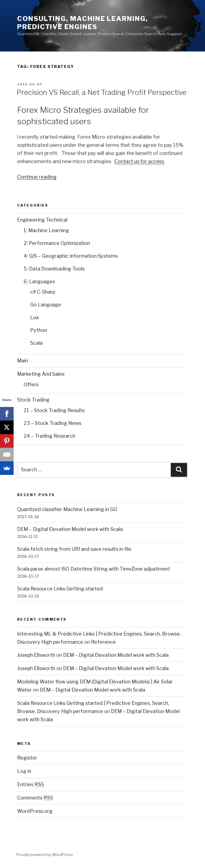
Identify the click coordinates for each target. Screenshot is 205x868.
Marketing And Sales (41, 374)
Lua (34, 317)
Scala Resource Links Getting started (60, 589)
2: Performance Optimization (57, 243)
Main (23, 361)
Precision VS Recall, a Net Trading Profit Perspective (102, 92)
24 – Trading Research (49, 436)
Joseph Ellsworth (36, 655)
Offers (31, 385)
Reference (103, 642)
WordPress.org (35, 811)
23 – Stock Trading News (52, 423)
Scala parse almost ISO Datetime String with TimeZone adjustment (94, 569)
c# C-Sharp (43, 292)
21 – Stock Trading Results (54, 410)
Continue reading (37, 177)
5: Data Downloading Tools (54, 269)
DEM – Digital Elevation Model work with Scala (70, 529)
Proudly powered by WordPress (44, 855)
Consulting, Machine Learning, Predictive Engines (83, 23)
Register (27, 758)
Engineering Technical (42, 220)
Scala (36, 343)
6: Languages (39, 281)
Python (39, 330)
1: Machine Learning (46, 230)
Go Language (46, 305)
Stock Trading (33, 400)
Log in (24, 771)
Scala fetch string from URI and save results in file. (75, 549)
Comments (35, 798)
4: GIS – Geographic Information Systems (71, 256)
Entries (31, 784)
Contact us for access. (140, 161)
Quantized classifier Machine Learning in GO (67, 509)
